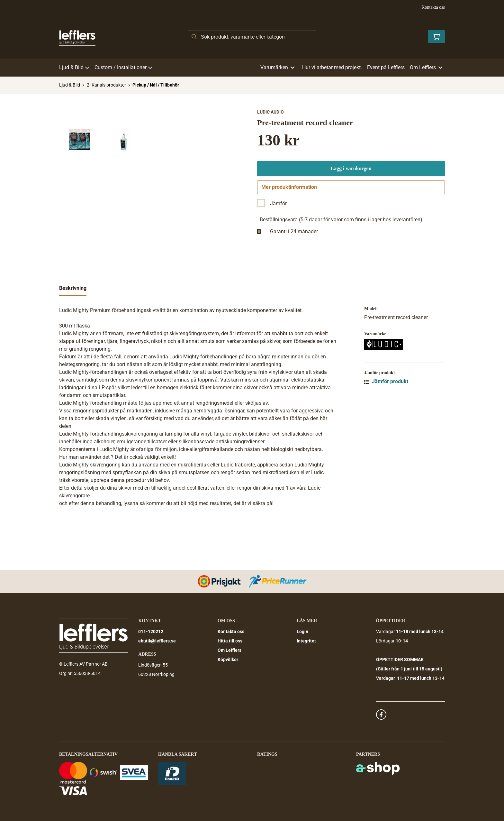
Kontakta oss (433, 7)
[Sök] (252, 37)
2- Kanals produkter (106, 85)
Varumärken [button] (277, 67)
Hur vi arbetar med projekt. (332, 67)
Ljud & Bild (74, 67)
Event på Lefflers (386, 67)
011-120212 (151, 632)
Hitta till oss (230, 641)
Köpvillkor (228, 660)
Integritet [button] (306, 641)
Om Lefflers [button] (426, 67)
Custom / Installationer (123, 67)
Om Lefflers (230, 650)
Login (302, 632)
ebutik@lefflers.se (157, 641)
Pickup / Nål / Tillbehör (156, 85)
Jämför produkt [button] (386, 421)
